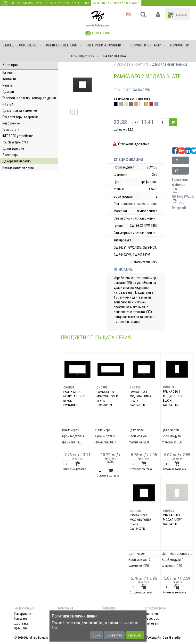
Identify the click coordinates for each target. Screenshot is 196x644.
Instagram (152, 623)
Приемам (135, 635)
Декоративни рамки (17, 161)
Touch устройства (15, 142)
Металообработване (27, 3)
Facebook (152, 618)
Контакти (9, 79)
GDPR (97, 635)
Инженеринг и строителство (67, 3)
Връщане (21, 628)
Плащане (21, 618)
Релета (8, 85)
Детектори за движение (20, 111)
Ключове (9, 73)
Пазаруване (23, 614)
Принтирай (182, 172)
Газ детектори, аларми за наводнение (20, 120)
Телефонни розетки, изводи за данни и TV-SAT (29, 101)
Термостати (11, 130)
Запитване (182, 162)
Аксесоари (10, 155)
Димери (8, 92)
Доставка (21, 623)
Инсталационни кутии (18, 168)
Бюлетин (152, 614)
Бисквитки (114, 635)
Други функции (13, 149)
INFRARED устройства (18, 136)
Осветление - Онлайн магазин (116, 3)
